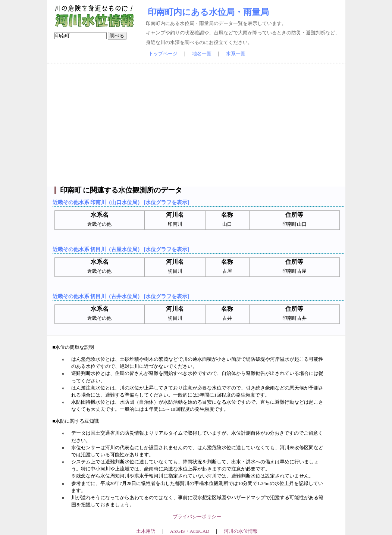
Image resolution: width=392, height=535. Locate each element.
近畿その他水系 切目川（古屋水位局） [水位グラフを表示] (121, 249)
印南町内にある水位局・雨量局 (208, 12)
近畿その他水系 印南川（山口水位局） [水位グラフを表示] (121, 202)
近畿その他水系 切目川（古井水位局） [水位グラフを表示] (121, 296)
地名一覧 (202, 54)
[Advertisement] (196, 125)
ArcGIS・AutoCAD (190, 531)
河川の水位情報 (241, 531)
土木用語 (146, 531)
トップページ (163, 54)
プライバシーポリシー (197, 517)
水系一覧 (236, 54)
